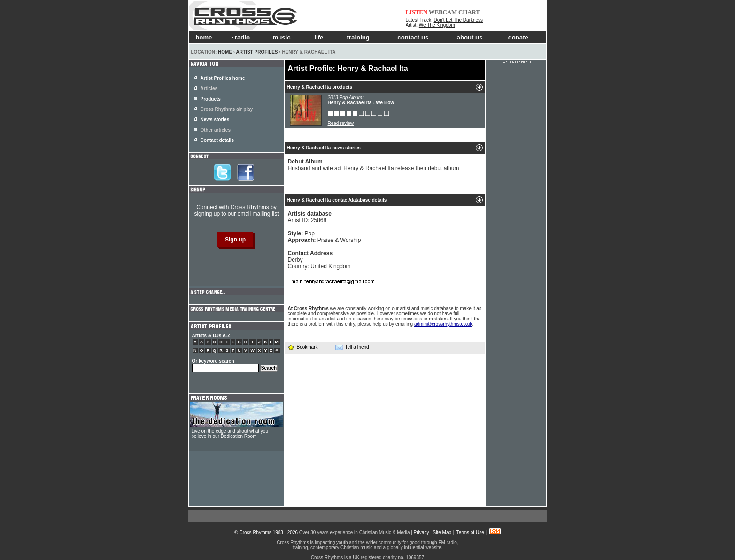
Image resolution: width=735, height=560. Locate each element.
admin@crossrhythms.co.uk (443, 324)
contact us (411, 37)
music (279, 37)
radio (240, 37)
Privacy (422, 533)
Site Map (442, 533)
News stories (215, 120)
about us (467, 37)
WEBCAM (443, 12)
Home (225, 52)
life (316, 37)
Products (211, 99)
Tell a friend (352, 347)
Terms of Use (470, 533)
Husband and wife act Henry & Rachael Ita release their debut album (374, 165)
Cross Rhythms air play (227, 109)
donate (516, 37)
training (356, 37)
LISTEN (417, 12)
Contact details (217, 140)
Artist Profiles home (223, 78)
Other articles (216, 130)
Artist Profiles (257, 52)
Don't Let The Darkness (459, 20)
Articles (209, 89)
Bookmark (303, 347)
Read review (341, 123)
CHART (469, 12)
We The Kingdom (437, 25)
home (201, 37)
